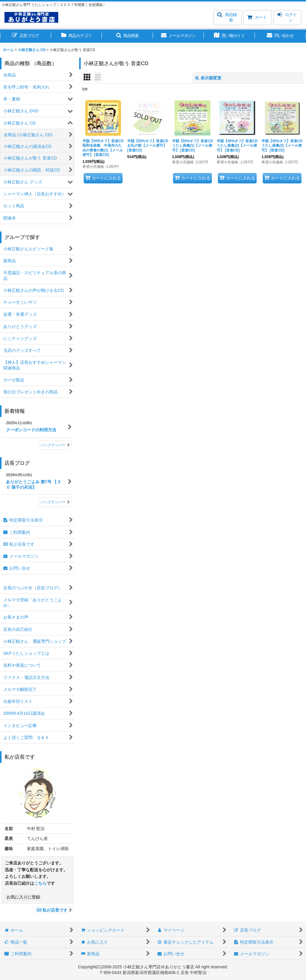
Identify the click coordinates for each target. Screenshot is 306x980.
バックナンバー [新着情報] (55, 445)
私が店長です (54, 910)
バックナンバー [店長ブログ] (55, 502)
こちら (40, 883)
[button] (228, 17)
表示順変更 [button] (208, 78)
